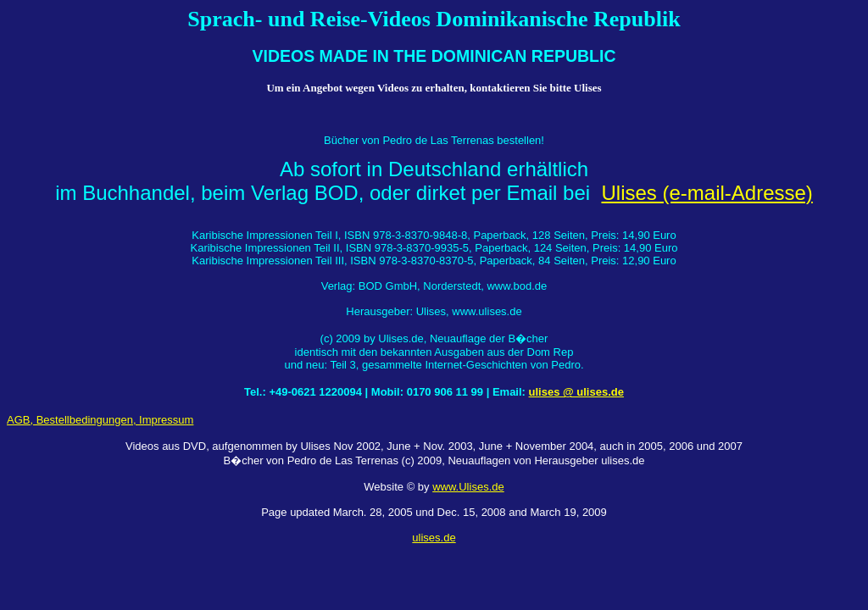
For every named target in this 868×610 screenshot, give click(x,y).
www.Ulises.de (468, 487)
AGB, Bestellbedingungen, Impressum (100, 420)
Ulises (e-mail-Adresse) (707, 193)
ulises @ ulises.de (576, 392)
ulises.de (434, 538)
